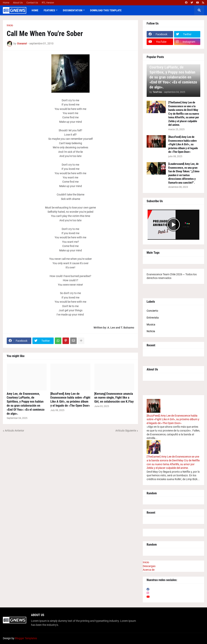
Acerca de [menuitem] (149, 570)
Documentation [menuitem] (73, 10)
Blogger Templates (26, 638)
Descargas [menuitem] (149, 566)
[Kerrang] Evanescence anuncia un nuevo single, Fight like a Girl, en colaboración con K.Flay (114, 398)
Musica (151, 324)
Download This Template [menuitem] (106, 10)
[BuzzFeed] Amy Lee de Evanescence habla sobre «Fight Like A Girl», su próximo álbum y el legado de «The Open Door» (70, 400)
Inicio (10, 25)
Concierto (152, 311)
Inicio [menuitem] (146, 562)
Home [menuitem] (35, 10)
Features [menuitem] (49, 10)
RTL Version (48, 3)
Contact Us (32, 3)
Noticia (151, 331)
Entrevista (153, 318)
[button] (199, 10)
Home (6, 3)
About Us (18, 3)
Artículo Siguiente (126, 431)
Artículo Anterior (14, 431)
